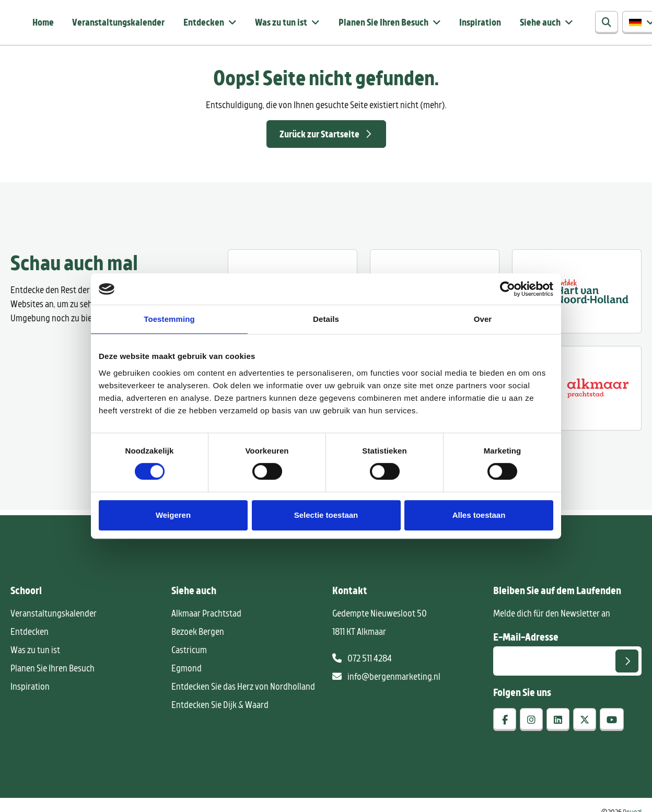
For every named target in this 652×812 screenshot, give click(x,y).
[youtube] (612, 722)
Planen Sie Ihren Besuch (371, 24)
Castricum (189, 652)
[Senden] (627, 664)
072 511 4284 (362, 660)
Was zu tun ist (273, 24)
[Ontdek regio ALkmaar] (577, 294)
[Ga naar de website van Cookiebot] (508, 289)
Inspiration (465, 24)
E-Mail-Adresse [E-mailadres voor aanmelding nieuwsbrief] (526, 639)
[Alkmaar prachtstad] (577, 391)
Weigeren (173, 515)
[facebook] (505, 722)
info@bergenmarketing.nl (386, 679)
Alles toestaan (479, 515)
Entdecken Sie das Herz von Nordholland (243, 689)
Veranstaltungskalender (116, 24)
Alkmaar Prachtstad (206, 616)
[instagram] (531, 722)
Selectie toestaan (326, 515)
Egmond (187, 670)
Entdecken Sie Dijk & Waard (220, 707)
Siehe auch (523, 24)
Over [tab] (483, 319)
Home (42, 24)
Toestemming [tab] (169, 319)
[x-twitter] (585, 722)
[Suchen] (586, 24)
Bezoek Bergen (198, 634)
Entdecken (199, 24)
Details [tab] (326, 319)
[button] (622, 24)
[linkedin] (558, 722)
